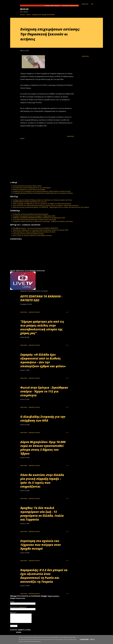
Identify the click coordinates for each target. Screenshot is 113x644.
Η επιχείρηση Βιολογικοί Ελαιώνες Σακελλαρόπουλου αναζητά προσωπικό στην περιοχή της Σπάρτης (43, 193)
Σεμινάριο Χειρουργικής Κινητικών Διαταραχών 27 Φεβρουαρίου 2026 (34, 216)
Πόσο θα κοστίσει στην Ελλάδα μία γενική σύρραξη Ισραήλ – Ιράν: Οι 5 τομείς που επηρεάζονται (42, 481)
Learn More (84, 640)
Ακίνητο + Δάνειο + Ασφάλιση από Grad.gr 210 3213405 (37, 15)
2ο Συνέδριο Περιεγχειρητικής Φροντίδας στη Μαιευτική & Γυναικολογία (35, 219)
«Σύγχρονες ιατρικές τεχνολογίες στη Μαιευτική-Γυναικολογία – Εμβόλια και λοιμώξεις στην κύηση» (43, 221)
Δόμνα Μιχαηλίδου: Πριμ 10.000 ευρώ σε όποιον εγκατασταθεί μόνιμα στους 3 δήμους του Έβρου (43, 448)
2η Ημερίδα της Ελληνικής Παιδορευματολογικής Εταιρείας (31, 214)
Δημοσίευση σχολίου (34, 312)
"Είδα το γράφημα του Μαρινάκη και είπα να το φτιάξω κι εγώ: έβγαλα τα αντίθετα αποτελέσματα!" (42, 204)
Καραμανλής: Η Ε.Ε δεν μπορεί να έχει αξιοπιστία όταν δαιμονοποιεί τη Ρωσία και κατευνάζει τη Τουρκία (44, 576)
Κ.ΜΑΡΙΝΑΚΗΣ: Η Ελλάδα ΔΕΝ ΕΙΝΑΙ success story (30, 202)
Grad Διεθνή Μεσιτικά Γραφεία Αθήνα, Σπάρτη (27, 186)
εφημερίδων (24, 269)
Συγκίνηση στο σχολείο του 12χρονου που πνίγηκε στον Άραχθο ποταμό (41, 545)
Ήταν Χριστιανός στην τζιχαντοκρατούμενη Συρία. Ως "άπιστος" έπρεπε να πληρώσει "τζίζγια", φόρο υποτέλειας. (46, 205)
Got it (92, 640)
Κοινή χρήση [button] (85, 56)
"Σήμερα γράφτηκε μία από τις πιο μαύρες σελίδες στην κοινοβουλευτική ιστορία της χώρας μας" (42, 327)
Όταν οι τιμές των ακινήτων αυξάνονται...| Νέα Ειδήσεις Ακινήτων (33, 235)
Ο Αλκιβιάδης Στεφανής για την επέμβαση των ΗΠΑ (43, 419)
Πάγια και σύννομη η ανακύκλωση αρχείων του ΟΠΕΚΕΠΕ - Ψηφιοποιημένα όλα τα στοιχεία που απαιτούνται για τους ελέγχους (51, 207)
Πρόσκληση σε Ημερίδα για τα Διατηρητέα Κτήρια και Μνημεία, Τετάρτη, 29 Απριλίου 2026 (41, 230)
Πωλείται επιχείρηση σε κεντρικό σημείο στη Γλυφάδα (29, 189)
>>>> (67, 312)
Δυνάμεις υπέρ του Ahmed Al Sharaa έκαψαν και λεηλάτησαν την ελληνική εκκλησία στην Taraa (43, 200)
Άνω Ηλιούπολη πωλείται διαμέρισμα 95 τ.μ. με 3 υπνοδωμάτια (32, 188)
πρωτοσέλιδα (19, 269)
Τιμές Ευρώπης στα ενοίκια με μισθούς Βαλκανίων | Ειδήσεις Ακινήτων (34, 232)
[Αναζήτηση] (85, 4)
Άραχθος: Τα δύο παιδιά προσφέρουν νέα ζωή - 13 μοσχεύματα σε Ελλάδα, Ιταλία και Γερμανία (42, 514)
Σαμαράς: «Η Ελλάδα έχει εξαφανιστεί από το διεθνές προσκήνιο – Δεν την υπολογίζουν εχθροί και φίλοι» (43, 360)
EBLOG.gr (24, 9)
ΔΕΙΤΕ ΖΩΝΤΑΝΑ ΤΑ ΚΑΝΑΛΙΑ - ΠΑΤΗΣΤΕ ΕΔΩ (41, 298)
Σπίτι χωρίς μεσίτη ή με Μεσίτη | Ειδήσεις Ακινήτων (29, 234)
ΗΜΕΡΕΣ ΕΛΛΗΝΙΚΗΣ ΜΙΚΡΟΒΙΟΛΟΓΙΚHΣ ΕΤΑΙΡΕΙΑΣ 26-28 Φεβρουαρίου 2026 (39, 218)
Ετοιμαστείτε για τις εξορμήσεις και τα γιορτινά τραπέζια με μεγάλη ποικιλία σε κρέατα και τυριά (42, 191)
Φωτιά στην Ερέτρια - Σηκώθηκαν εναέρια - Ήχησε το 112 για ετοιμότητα (44, 391)
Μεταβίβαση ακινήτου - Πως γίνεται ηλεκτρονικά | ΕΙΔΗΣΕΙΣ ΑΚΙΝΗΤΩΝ (35, 228)
